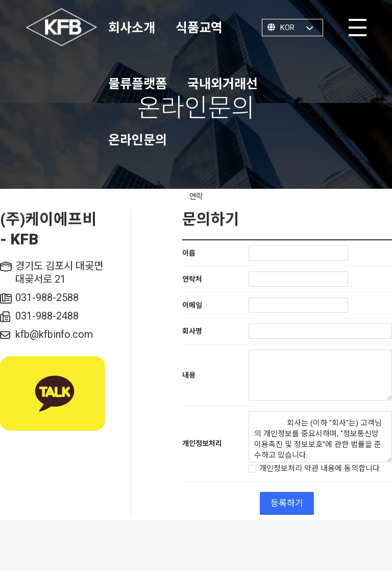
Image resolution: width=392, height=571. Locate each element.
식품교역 (199, 28)
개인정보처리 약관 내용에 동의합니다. (315, 469)
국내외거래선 (223, 84)
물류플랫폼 (138, 84)
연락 (196, 196)
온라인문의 (138, 140)
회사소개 (132, 28)
